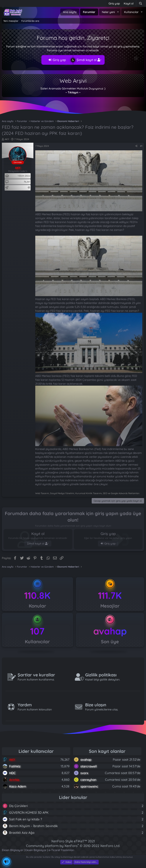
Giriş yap (57, 60)
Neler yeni (108, 12)
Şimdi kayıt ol (89, 60)
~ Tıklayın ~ (73, 92)
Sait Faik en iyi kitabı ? (26, 819)
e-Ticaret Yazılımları (61, 850)
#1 (141, 146)
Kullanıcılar (131, 12)
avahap (110, 631)
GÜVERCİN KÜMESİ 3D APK (29, 812)
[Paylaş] (136, 146)
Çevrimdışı (18, 162)
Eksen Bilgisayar (13, 850)
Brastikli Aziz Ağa (22, 833)
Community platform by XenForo (73, 846)
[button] (118, 12)
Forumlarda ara (30, 21)
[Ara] (141, 3)
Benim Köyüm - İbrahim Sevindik (33, 826)
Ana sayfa (70, 12)
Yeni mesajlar (11, 21)
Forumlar (89, 12)
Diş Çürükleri (18, 806)
